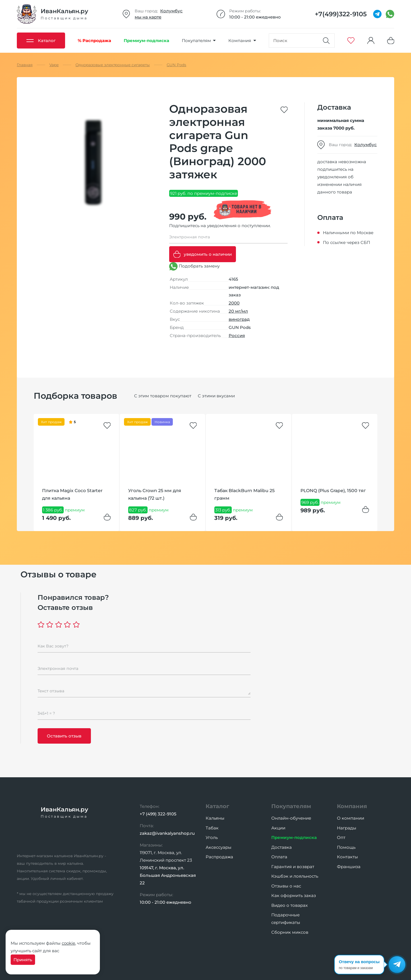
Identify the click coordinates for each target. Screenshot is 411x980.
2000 (234, 303)
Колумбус (171, 11)
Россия (237, 335)
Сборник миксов (290, 932)
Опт (341, 837)
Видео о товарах (290, 905)
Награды (347, 828)
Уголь (212, 837)
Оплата (279, 857)
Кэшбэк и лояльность (295, 876)
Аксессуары (219, 847)
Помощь (346, 847)
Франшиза (349, 867)
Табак (212, 828)
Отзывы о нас (286, 886)
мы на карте (148, 17)
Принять (23, 960)
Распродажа (219, 857)
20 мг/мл (238, 311)
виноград (239, 319)
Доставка (282, 847)
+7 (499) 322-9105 (158, 814)
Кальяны (215, 818)
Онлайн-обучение (291, 818)
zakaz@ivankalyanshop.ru (167, 833)
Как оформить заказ (294, 895)
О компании (351, 818)
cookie (68, 943)
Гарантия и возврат (293, 867)
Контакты (347, 857)
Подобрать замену (194, 266)
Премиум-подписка (294, 837)
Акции (278, 828)
